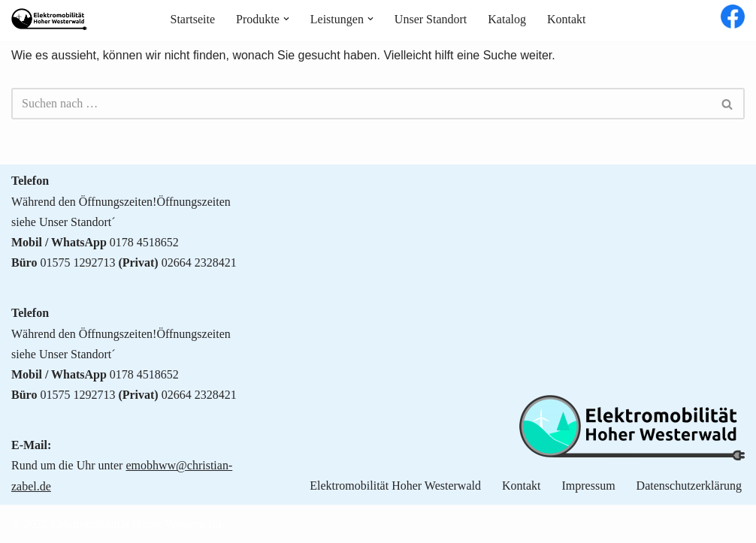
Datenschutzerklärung (689, 486)
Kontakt (567, 19)
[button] (286, 19)
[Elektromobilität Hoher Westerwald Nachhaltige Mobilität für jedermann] (49, 19)
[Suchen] (361, 104)
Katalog (507, 19)
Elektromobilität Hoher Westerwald (395, 486)
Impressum (589, 486)
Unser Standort (431, 19)
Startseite (192, 19)
